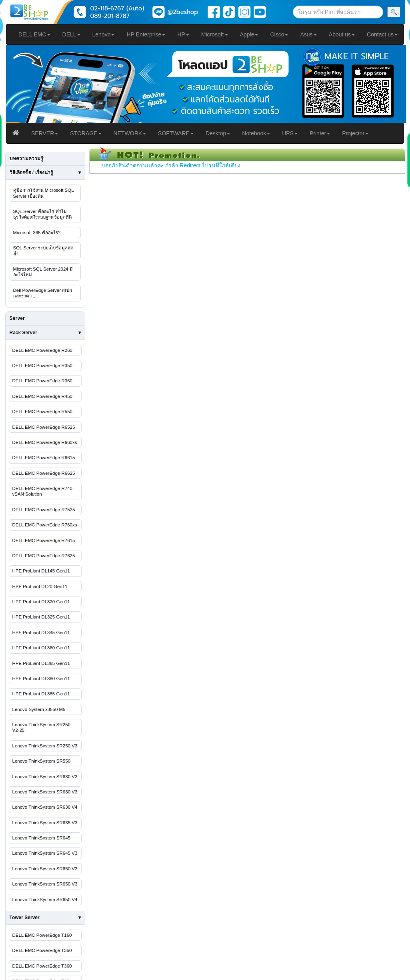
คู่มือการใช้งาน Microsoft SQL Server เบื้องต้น (44, 193)
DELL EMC (34, 34)
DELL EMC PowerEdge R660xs (45, 442)
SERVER (45, 133)
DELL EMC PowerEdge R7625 (44, 556)
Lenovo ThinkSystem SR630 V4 (45, 807)
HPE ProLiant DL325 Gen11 (41, 617)
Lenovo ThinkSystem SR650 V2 (45, 869)
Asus (308, 34)
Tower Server (25, 918)
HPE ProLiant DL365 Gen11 (41, 663)
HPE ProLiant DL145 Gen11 (41, 571)
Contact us (382, 34)
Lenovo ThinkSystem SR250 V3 (45, 746)
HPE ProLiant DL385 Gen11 (41, 694)
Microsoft (215, 34)
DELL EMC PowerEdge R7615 (44, 540)
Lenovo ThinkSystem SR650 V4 (45, 900)
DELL (71, 34)
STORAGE (86, 133)
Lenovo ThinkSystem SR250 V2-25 (42, 727)
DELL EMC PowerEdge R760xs (45, 525)
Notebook (256, 133)
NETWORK (130, 133)
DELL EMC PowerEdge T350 (42, 950)
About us (342, 34)
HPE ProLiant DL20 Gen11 (40, 586)
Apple (249, 34)
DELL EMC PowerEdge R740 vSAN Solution (42, 491)
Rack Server (23, 333)
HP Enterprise (146, 34)
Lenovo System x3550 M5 (39, 709)
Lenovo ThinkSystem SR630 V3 (45, 792)
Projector (355, 133)
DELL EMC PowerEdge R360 (42, 381)
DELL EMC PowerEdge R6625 (44, 473)
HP (183, 34)
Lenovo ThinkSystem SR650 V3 (45, 884)
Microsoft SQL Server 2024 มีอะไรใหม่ (43, 272)
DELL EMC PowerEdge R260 (42, 350)
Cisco (279, 34)
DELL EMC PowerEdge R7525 (44, 510)
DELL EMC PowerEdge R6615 (44, 458)
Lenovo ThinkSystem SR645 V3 (45, 853)
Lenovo (104, 34)
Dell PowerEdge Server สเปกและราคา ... (43, 293)
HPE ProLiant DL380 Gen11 (41, 679)
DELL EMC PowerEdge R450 (42, 396)
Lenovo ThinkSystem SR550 (42, 761)
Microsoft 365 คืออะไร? (37, 233)
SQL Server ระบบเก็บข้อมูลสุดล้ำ (43, 251)
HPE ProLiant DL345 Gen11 (41, 633)
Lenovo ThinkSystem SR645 (42, 838)
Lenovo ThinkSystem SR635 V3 (45, 823)
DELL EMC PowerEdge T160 (42, 935)
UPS (290, 133)
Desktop (218, 133)
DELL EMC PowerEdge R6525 (44, 427)
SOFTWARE (176, 133)
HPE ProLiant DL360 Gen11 (41, 648)
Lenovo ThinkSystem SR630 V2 (45, 777)
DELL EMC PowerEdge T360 (42, 966)
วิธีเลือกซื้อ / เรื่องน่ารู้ (31, 173)
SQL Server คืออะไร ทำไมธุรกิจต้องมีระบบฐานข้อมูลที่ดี (42, 214)
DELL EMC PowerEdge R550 (42, 412)
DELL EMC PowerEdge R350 (42, 365)
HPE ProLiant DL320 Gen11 (41, 602)
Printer (320, 133)
